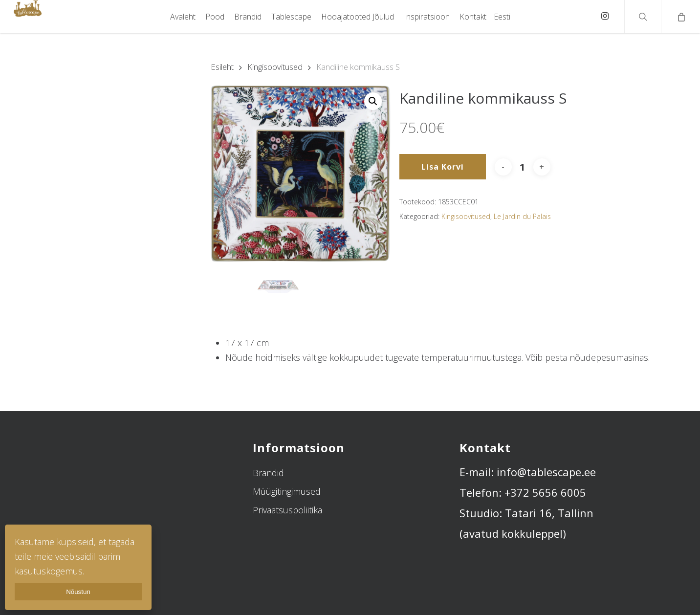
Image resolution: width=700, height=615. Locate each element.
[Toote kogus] (523, 167)
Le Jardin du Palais (522, 216)
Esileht (222, 67)
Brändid (268, 473)
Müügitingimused (287, 491)
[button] (373, 101)
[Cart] (680, 17)
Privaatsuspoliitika (287, 510)
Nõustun (78, 592)
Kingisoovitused (275, 67)
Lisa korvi (443, 167)
